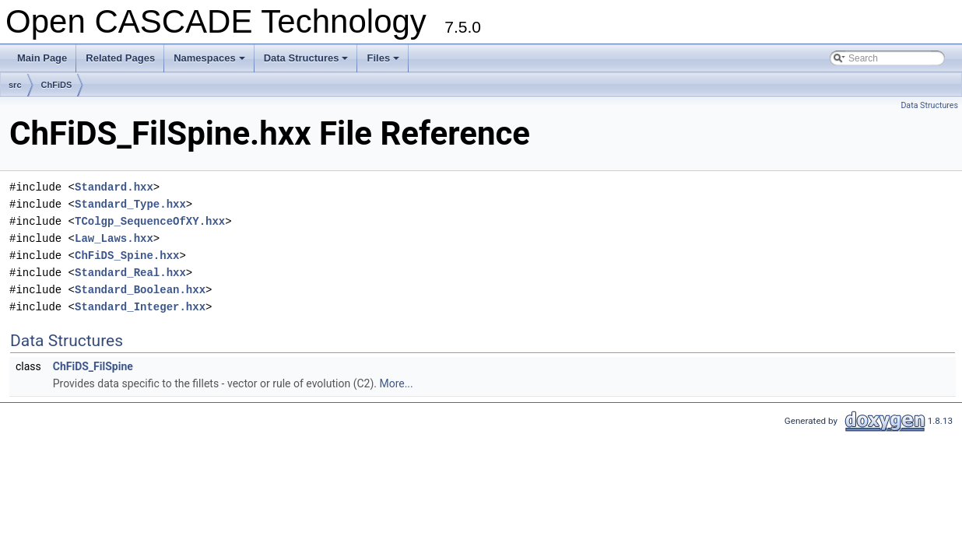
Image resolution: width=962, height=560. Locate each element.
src (15, 85)
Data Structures (307, 62)
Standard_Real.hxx (130, 273)
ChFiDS (57, 85)
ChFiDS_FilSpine (93, 366)
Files (384, 62)
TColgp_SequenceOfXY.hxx (150, 221)
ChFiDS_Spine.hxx (127, 255)
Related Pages (120, 58)
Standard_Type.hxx (130, 204)
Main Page (42, 58)
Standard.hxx (114, 187)
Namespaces (211, 62)
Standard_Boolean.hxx (140, 290)
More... (396, 383)
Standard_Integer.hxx (140, 307)
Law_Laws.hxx (114, 238)
